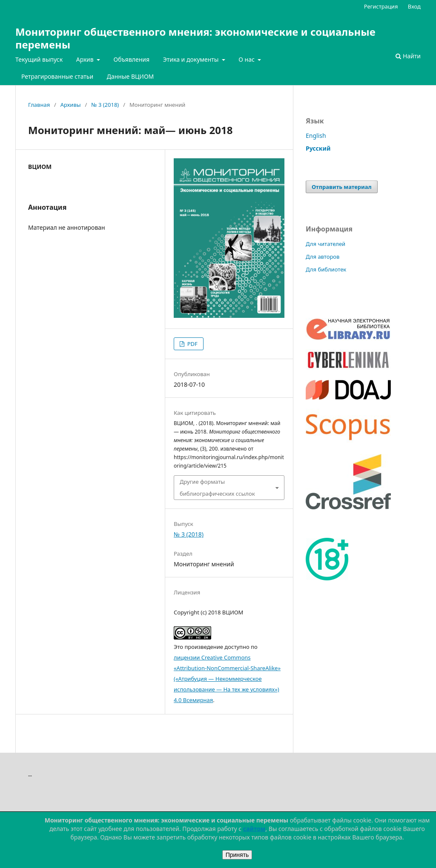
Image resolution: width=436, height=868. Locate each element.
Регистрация (381, 6)
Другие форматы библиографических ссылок (217, 488)
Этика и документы (192, 59)
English (316, 136)
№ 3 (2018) (105, 105)
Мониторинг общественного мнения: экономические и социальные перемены (195, 38)
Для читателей (326, 244)
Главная (39, 105)
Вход (414, 6)
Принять (237, 855)
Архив (86, 59)
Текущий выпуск (39, 59)
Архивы (71, 105)
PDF (191, 344)
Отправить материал (342, 187)
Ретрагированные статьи (57, 76)
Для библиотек (326, 269)
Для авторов (323, 257)
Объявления (131, 59)
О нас (247, 59)
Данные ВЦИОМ (131, 76)
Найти (408, 56)
